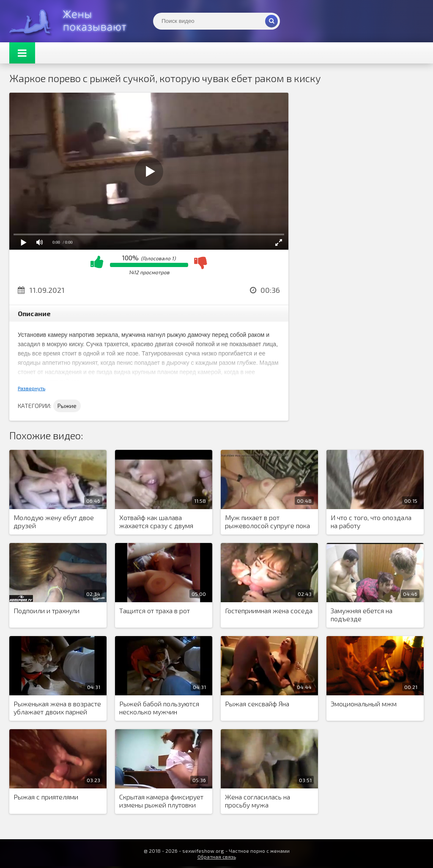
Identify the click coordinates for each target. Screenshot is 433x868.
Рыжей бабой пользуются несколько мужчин (159, 708)
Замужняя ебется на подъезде (362, 614)
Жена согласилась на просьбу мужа (258, 801)
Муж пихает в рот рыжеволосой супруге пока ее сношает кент (267, 522)
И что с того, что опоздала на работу (371, 521)
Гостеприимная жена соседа (269, 610)
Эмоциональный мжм (364, 704)
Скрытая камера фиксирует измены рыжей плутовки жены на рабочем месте (161, 801)
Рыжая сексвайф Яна (257, 704)
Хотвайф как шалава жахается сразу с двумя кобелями (156, 522)
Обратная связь (217, 857)
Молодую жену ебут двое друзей (54, 521)
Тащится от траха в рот (155, 610)
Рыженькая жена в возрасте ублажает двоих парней (57, 708)
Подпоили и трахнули (47, 610)
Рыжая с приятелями (46, 797)
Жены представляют (73, 21)
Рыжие (67, 406)
